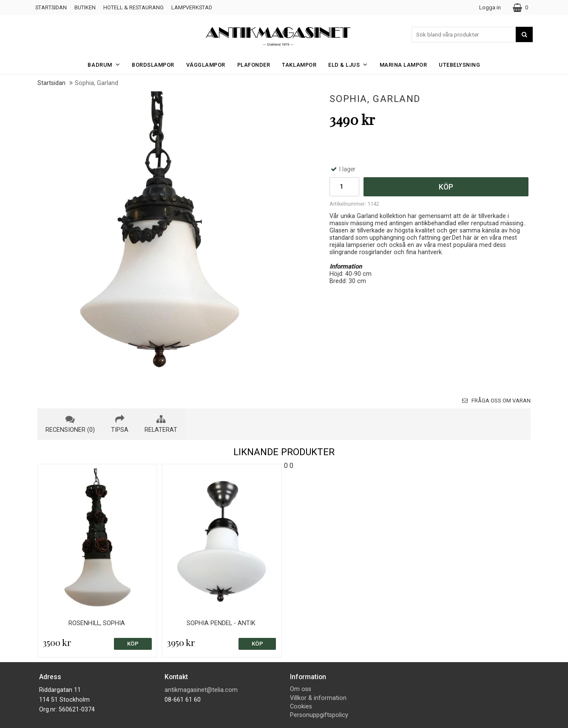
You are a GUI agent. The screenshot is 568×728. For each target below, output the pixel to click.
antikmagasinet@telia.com (201, 690)
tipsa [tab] (120, 424)
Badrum (106, 64)
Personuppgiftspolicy (319, 715)
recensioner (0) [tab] (70, 424)
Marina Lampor (403, 65)
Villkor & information (318, 698)
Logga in (490, 7)
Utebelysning (459, 65)
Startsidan (51, 7)
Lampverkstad (192, 7)
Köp (446, 187)
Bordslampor (153, 65)
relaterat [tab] (161, 424)
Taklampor (299, 65)
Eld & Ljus (351, 64)
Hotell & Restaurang (133, 7)
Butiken (85, 7)
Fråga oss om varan (496, 401)
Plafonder (254, 65)
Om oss (301, 689)
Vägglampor (206, 65)
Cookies (301, 707)
